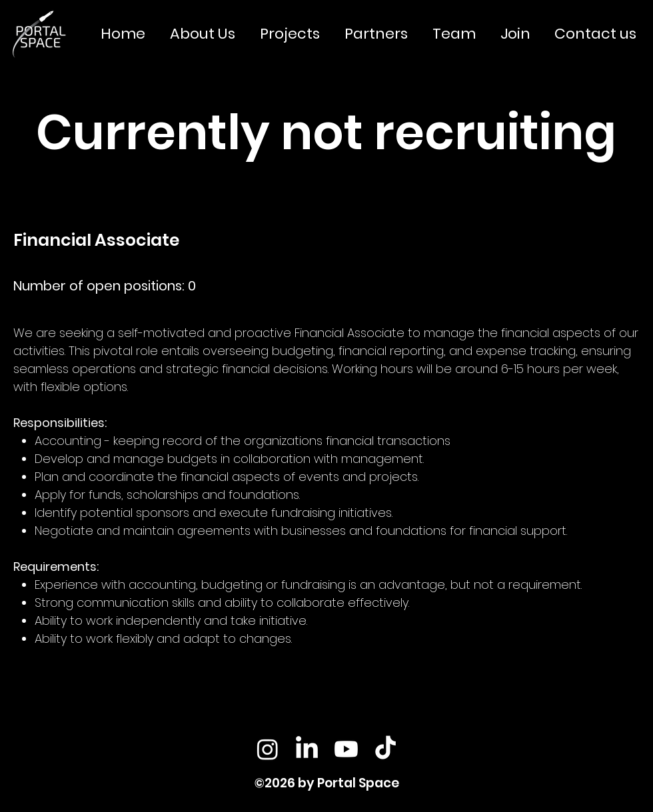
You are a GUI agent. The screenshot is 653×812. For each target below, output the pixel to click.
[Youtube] (346, 749)
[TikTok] (385, 749)
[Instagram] (268, 749)
